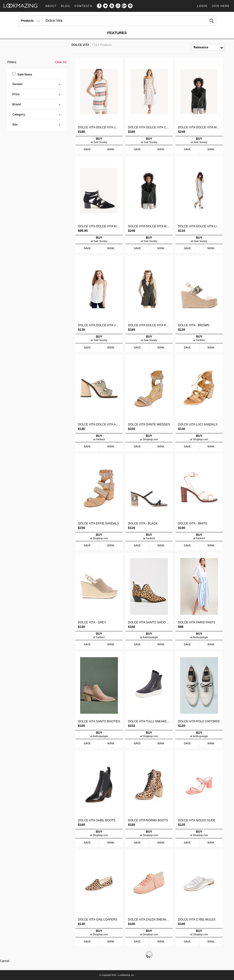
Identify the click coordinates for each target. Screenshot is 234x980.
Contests (83, 6)
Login (202, 6)
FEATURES (117, 33)
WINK (111, 149)
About (51, 6)
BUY (99, 140)
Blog (65, 6)
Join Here (221, 6)
